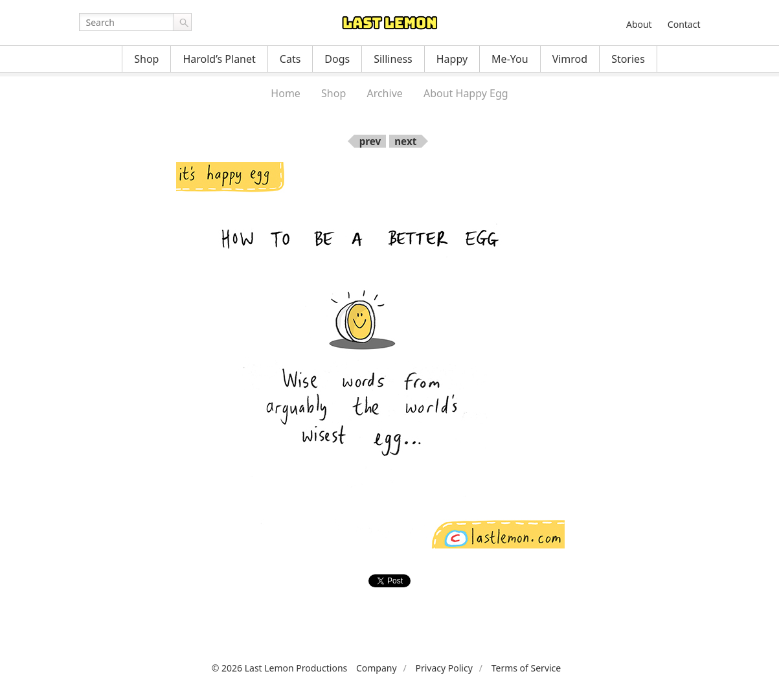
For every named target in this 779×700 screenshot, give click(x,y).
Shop (146, 59)
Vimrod (570, 59)
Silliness (393, 59)
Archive (384, 93)
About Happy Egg (466, 93)
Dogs (337, 59)
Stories (628, 59)
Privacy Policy (444, 668)
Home (286, 93)
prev (370, 141)
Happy (452, 59)
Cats (290, 59)
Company (377, 668)
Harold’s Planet (219, 59)
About (639, 24)
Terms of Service (526, 668)
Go (183, 22)
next (405, 141)
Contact (684, 24)
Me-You (510, 59)
